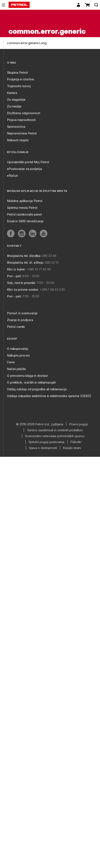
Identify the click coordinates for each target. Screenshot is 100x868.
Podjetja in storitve (21, 79)
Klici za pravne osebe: (23, 290)
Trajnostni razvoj (19, 86)
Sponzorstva (16, 127)
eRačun (12, 176)
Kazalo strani (72, 448)
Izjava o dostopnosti (43, 448)
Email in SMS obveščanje (25, 221)
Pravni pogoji (78, 424)
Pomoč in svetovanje (22, 313)
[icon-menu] (3, 5)
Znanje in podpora (20, 320)
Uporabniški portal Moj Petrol (28, 162)
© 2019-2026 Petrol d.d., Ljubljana (40, 424)
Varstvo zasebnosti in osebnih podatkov (55, 430)
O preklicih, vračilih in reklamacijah (31, 382)
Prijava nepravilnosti (21, 120)
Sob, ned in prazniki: (21, 283)
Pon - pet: (14, 276)
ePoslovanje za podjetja (24, 169)
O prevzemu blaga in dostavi (27, 376)
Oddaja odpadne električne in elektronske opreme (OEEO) (49, 396)
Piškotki (76, 442)
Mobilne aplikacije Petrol (25, 201)
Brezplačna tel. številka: (24, 256)
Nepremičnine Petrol (22, 133)
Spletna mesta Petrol (22, 208)
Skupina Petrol (17, 73)
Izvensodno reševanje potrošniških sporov (55, 436)
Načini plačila (16, 369)
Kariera (12, 93)
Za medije (14, 106)
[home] (19, 5)
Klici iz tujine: (16, 269)
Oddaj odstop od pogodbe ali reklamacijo (37, 389)
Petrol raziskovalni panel (24, 214)
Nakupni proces (18, 355)
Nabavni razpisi (18, 140)
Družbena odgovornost (24, 113)
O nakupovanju (18, 349)
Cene (11, 362)
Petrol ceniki (16, 327)
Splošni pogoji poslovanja (47, 442)
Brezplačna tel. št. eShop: (25, 262)
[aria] (11, 233)
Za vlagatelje (16, 100)
